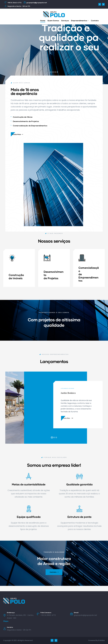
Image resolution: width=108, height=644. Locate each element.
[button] (6, 621)
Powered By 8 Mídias (97, 640)
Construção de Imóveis (16, 277)
